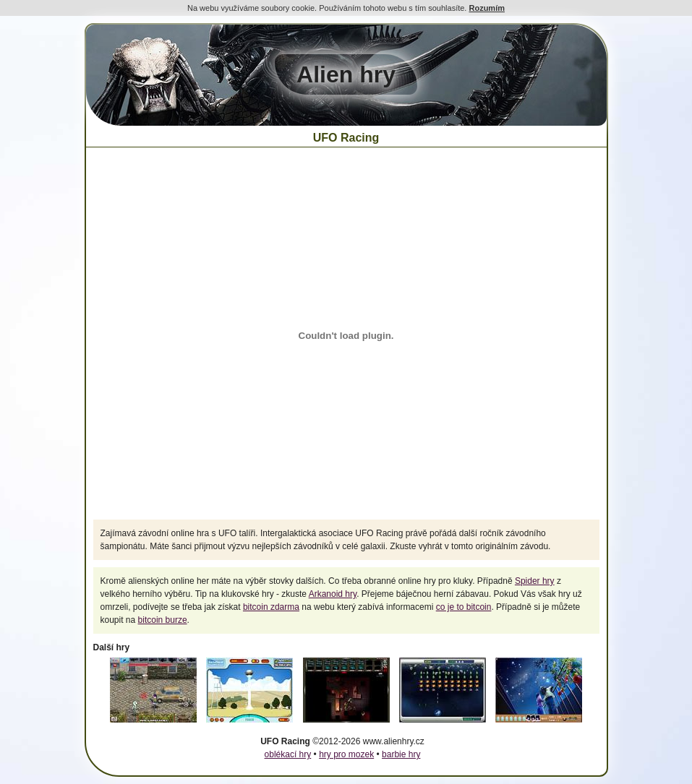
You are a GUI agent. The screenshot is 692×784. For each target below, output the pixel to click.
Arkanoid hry (333, 594)
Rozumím (487, 8)
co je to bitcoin (464, 607)
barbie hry (401, 754)
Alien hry (346, 74)
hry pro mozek (346, 754)
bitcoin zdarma (271, 607)
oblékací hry (288, 754)
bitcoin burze (163, 620)
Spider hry (535, 581)
